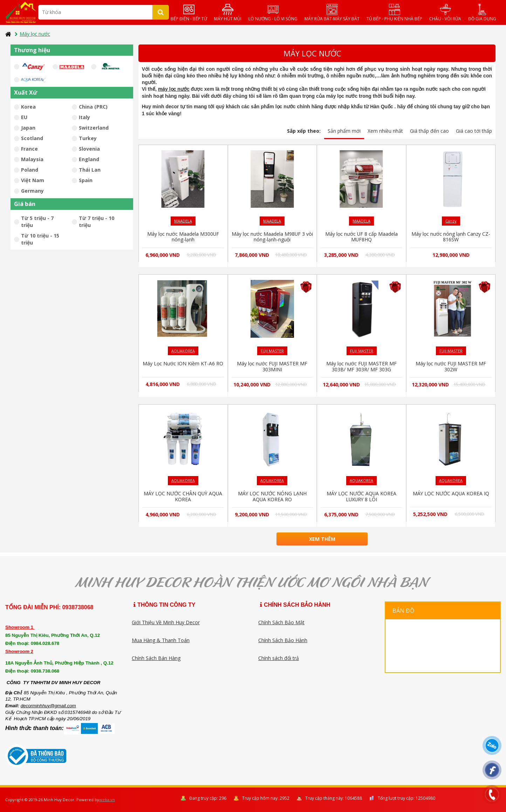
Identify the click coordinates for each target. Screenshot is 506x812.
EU (23, 117)
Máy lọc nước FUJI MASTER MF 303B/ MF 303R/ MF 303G (362, 366)
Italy (83, 117)
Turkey (87, 138)
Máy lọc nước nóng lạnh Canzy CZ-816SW (451, 237)
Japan (27, 128)
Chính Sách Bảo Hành (283, 640)
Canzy (451, 221)
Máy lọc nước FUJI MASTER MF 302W (451, 366)
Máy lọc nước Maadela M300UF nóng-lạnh (183, 237)
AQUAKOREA (183, 351)
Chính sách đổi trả (279, 658)
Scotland (31, 138)
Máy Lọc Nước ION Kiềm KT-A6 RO (183, 363)
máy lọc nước (174, 89)
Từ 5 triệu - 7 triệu (34, 222)
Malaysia (31, 159)
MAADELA (183, 221)
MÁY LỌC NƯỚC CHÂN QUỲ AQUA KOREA (183, 496)
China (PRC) (92, 107)
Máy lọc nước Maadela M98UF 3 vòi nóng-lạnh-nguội (272, 237)
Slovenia (88, 149)
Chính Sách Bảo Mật (281, 622)
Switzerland (93, 128)
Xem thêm (322, 539)
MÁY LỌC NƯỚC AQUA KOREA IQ (451, 493)
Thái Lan (88, 170)
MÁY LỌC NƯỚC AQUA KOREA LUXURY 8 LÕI (361, 496)
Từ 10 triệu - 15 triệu (37, 239)
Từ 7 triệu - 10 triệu (93, 222)
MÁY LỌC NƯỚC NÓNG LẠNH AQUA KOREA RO (272, 496)
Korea (27, 107)
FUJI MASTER (272, 351)
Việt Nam (31, 180)
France (28, 149)
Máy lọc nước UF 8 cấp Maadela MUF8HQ (362, 237)
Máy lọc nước (32, 34)
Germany (31, 191)
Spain (84, 180)
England (88, 159)
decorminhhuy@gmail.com (48, 706)
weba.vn (107, 800)
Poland (28, 170)
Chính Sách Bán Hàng (156, 658)
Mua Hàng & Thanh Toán (161, 640)
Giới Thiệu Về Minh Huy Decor (166, 622)
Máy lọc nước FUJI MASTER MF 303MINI (272, 366)
